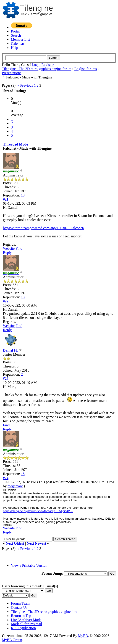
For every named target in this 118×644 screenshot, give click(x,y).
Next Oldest (15, 543)
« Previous (25, 85)
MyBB (83, 636)
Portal (15, 31)
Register (47, 65)
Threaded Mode (15, 144)
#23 (6, 379)
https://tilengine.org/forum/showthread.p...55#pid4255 (38, 511)
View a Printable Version (29, 565)
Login (36, 65)
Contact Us (19, 608)
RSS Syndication (23, 628)
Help (14, 48)
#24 (6, 478)
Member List (20, 39)
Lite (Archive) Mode (26, 620)
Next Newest (36, 543)
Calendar (18, 44)
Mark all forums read (26, 624)
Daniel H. (10, 350)
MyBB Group (12, 640)
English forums (86, 69)
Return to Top (21, 616)
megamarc (15, 486)
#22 (6, 301)
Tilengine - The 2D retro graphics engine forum (37, 69)
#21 (6, 199)
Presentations (12, 73)
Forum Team (20, 603)
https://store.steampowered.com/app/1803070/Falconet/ (43, 228)
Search (16, 35)
